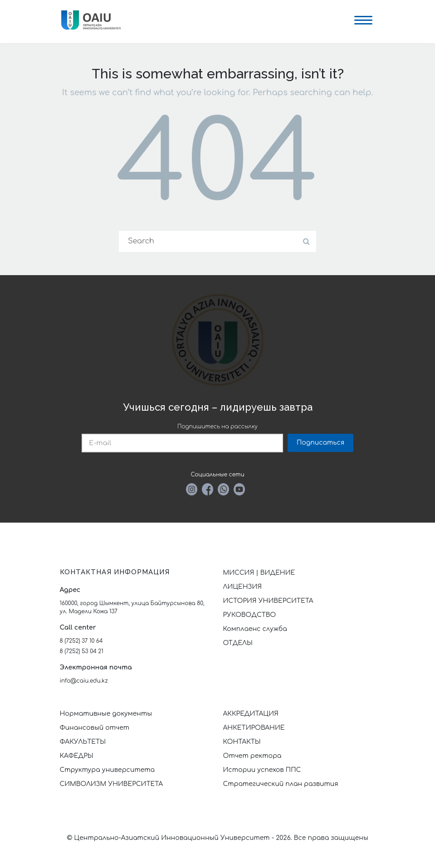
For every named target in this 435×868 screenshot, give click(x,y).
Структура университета (108, 770)
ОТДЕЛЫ (238, 643)
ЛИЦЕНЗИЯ (243, 587)
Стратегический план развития (282, 784)
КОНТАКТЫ (242, 742)
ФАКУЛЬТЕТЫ (83, 742)
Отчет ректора (252, 756)
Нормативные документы (106, 714)
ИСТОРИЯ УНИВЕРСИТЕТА (268, 601)
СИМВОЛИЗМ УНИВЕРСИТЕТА (112, 784)
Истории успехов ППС (262, 770)
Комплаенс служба (255, 629)
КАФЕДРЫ (77, 756)
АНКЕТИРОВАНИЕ (254, 728)
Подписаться (320, 443)
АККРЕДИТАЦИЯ (251, 714)
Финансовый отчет (95, 728)
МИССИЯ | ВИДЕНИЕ (259, 573)
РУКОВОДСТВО (250, 615)
